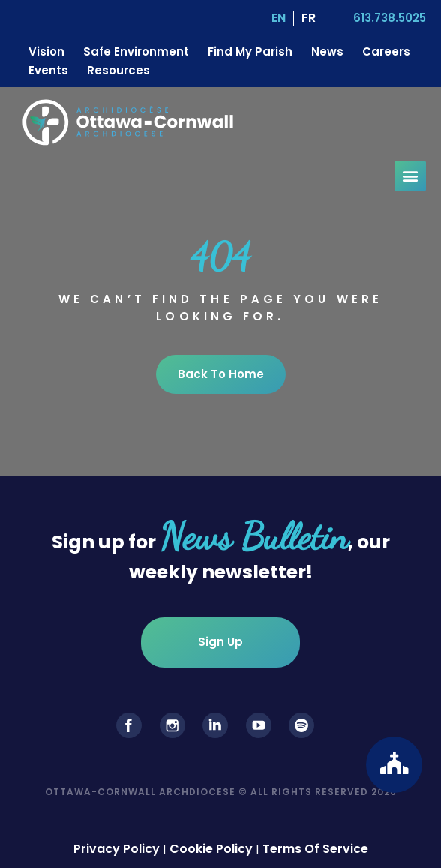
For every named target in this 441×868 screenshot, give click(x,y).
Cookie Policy (211, 849)
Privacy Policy (117, 849)
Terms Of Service (315, 849)
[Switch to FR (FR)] (309, 18)
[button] (410, 176)
